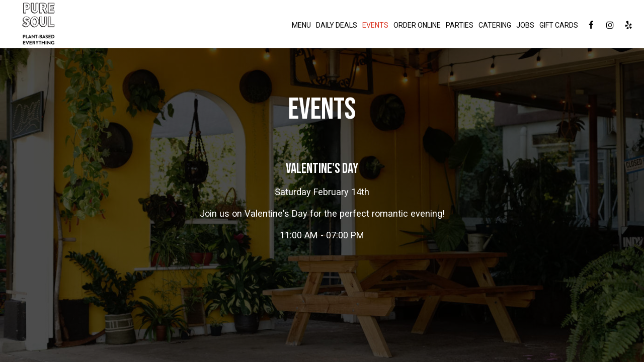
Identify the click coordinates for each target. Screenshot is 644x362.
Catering (495, 25)
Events (375, 25)
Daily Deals (337, 25)
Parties (460, 25)
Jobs (525, 25)
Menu (301, 25)
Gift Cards (559, 25)
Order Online (417, 25)
